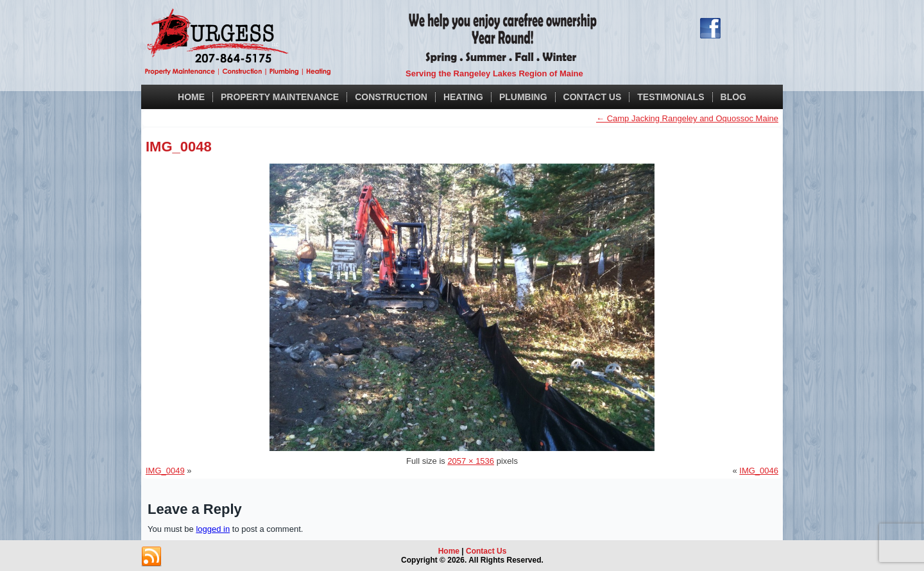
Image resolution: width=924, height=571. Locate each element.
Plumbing (523, 97)
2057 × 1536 (471, 461)
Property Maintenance (280, 97)
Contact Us (593, 97)
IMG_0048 (179, 147)
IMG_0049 (165, 471)
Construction (391, 97)
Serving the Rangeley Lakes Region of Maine (494, 73)
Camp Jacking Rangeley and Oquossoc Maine (687, 118)
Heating (463, 97)
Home (191, 97)
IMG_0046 (759, 471)
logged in (213, 529)
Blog (733, 97)
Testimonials (671, 97)
